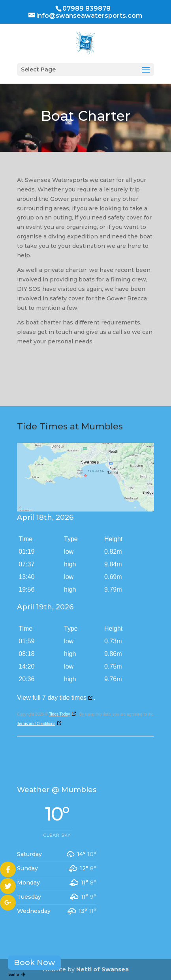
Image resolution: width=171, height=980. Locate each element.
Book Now (34, 962)
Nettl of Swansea (102, 969)
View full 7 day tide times (52, 698)
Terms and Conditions (36, 724)
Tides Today (59, 714)
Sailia (17, 974)
